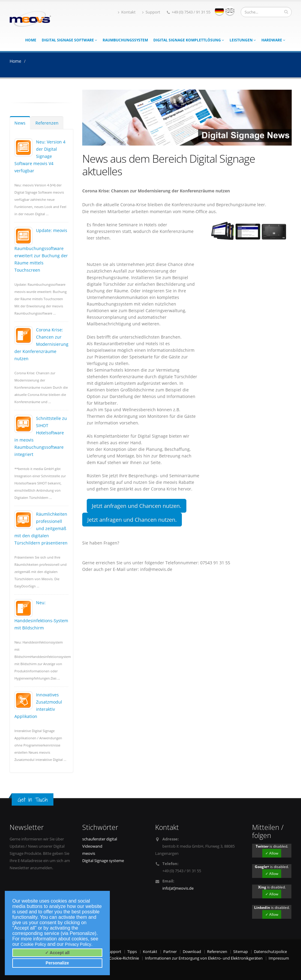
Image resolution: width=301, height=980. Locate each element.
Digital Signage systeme (103, 861)
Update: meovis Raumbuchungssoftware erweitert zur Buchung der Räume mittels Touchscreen (41, 250)
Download (192, 952)
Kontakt (127, 12)
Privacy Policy (78, 944)
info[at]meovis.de (178, 888)
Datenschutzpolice (270, 952)
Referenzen (47, 123)
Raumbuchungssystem (125, 40)
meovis (89, 853)
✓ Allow (272, 853)
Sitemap (241, 952)
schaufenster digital (100, 839)
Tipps (132, 952)
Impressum (279, 958)
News (20, 123)
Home (31, 40)
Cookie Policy (33, 944)
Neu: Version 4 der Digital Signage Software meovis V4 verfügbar (40, 156)
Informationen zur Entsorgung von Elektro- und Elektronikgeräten (204, 958)
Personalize (57, 963)
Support (151, 12)
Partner (170, 952)
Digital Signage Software (69, 40)
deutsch (219, 11)
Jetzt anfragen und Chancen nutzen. (137, 506)
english (230, 11)
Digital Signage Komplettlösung (189, 40)
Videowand (92, 846)
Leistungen (243, 40)
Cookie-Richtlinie (124, 958)
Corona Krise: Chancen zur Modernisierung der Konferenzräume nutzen (41, 344)
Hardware (273, 40)
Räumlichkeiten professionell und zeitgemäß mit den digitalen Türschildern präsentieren (41, 528)
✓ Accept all (57, 953)
